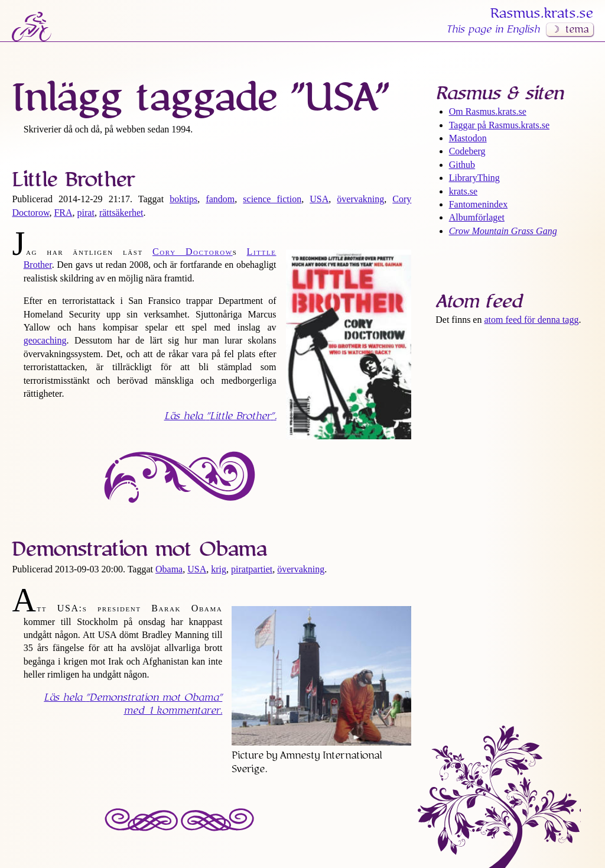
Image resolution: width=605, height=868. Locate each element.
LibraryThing (474, 178)
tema (577, 30)
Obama (169, 569)
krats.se (463, 191)
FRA (63, 213)
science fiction (272, 199)
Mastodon (468, 138)
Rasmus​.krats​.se (542, 14)
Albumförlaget (477, 217)
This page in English (493, 30)
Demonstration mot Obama (139, 549)
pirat (86, 213)
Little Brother (73, 180)
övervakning (360, 199)
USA (319, 199)
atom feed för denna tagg (531, 320)
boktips (183, 199)
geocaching (45, 340)
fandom (220, 199)
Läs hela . (220, 416)
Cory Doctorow (193, 252)
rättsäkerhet (121, 213)
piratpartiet (252, 569)
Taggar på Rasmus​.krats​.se (499, 125)
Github (462, 165)
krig (219, 569)
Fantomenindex (479, 204)
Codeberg (467, 151)
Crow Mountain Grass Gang (503, 231)
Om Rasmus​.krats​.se (488, 111)
